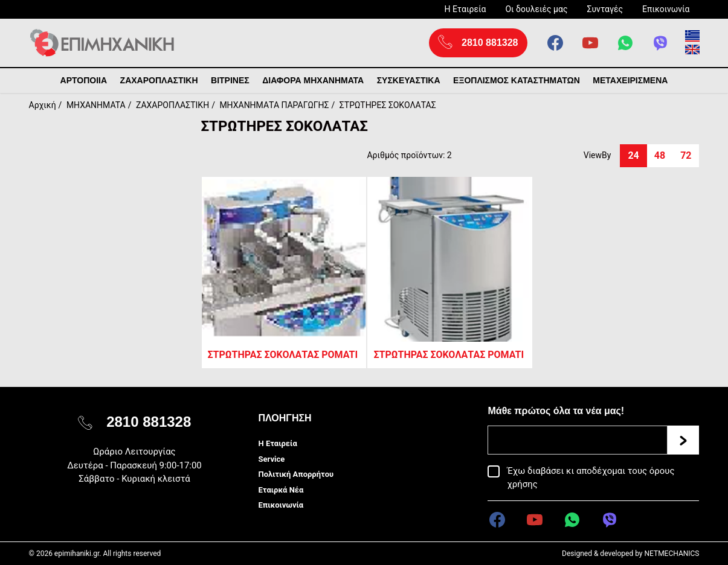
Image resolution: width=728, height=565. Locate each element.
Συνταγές (605, 9)
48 (660, 155)
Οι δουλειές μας (536, 9)
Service (271, 459)
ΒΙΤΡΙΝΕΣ (230, 80)
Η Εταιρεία (465, 9)
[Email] (578, 440)
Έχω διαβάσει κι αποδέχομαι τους (591, 477)
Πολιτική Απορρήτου (296, 474)
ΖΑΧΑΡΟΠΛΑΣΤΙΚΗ (159, 80)
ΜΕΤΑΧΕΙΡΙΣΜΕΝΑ (630, 80)
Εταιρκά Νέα (281, 490)
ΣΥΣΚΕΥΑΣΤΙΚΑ (409, 80)
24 (633, 155)
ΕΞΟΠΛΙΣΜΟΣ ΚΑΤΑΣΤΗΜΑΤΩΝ (517, 80)
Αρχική (43, 105)
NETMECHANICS (672, 554)
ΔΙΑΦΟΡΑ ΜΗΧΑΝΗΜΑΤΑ (313, 80)
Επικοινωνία (666, 9)
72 (686, 155)
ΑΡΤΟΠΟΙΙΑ (84, 80)
